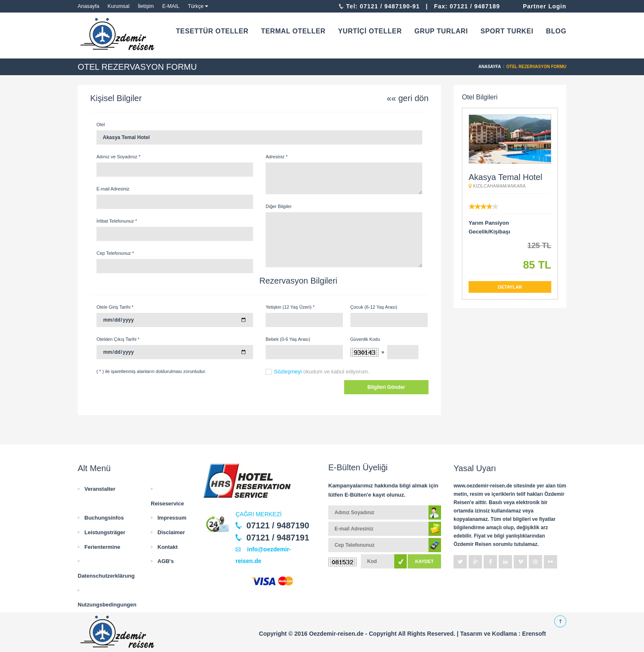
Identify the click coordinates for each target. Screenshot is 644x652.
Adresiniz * (277, 157)
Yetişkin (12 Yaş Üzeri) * (290, 307)
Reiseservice (167, 504)
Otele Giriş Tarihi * (115, 307)
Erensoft (534, 634)
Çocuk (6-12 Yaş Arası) (374, 307)
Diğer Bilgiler (279, 206)
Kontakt (167, 547)
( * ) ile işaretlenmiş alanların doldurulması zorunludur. (151, 371)
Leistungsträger (105, 532)
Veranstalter (100, 489)
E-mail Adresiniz (113, 189)
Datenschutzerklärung (106, 576)
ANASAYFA (490, 67)
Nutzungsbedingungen (107, 605)
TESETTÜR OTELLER (212, 31)
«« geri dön (408, 98)
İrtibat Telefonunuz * (117, 221)
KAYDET (424, 561)
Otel (101, 124)
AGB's (166, 561)
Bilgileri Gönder (386, 387)
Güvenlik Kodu (365, 339)
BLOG (556, 31)
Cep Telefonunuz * (115, 253)
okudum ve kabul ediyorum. (322, 372)
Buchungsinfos (104, 518)
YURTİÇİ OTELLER (370, 31)
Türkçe (196, 6)
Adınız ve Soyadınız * (118, 157)
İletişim (146, 6)
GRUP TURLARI (441, 31)
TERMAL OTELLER (293, 31)
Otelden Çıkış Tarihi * (118, 339)
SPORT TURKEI (507, 31)
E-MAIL (171, 6)
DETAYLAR (510, 287)
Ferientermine (102, 547)
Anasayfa (89, 6)
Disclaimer (171, 532)
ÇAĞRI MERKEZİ (259, 514)
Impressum (172, 518)
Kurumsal (119, 6)
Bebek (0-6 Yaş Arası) (288, 339)
